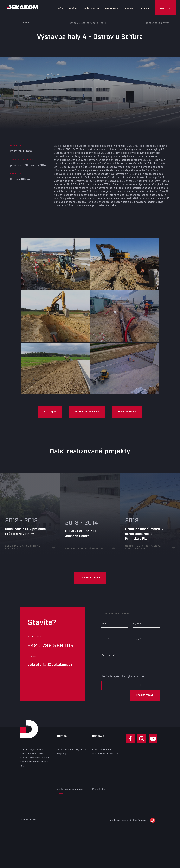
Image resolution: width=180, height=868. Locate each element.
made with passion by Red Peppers (133, 820)
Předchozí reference (87, 412)
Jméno (105, 624)
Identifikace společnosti (70, 791)
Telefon (136, 639)
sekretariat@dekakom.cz (50, 665)
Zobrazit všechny (90, 578)
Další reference (127, 412)
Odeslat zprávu (145, 695)
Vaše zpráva (108, 655)
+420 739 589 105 (51, 646)
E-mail (105, 639)
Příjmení (137, 624)
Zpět (20, 23)
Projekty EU (102, 789)
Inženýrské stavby (158, 23)
